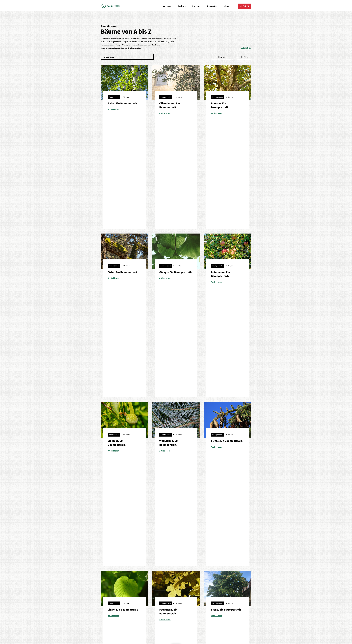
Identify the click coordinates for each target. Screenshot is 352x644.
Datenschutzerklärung (189, 423)
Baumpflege (136, 567)
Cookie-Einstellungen (188, 621)
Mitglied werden (233, 572)
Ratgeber (197, 6)
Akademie (168, 6)
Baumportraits (137, 572)
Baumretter (213, 6)
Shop (227, 6)
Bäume (134, 563)
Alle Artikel (246, 48)
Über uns (230, 563)
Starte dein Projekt (109, 585)
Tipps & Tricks (137, 585)
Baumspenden (107, 576)
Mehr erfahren (35, 489)
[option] (35, 480)
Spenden (230, 576)
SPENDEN (245, 6)
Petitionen (105, 580)
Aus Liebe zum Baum (110, 563)
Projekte (183, 6)
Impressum (161, 621)
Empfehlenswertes (139, 580)
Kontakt (229, 567)
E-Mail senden (176, 578)
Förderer (199, 563)
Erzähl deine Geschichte (206, 572)
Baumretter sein (138, 576)
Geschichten (201, 567)
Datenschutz (172, 621)
